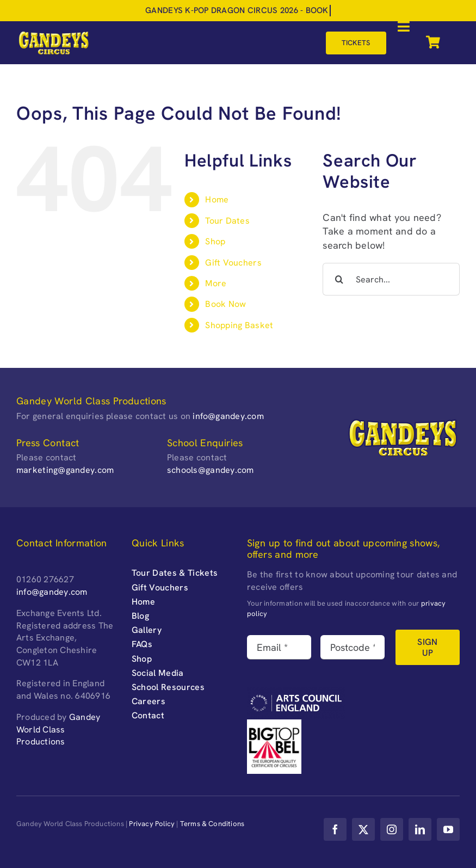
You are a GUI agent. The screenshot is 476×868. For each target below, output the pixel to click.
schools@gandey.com (211, 470)
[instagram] (392, 829)
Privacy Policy (152, 824)
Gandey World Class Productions (58, 729)
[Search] (339, 279)
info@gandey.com (228, 416)
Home (217, 199)
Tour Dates (227, 221)
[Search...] (391, 279)
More (216, 283)
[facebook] (335, 829)
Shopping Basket (239, 325)
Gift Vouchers (233, 263)
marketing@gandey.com (65, 470)
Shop (215, 241)
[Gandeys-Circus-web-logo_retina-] (54, 35)
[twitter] (363, 829)
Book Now (225, 304)
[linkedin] (420, 829)
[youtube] (448, 829)
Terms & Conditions (212, 824)
